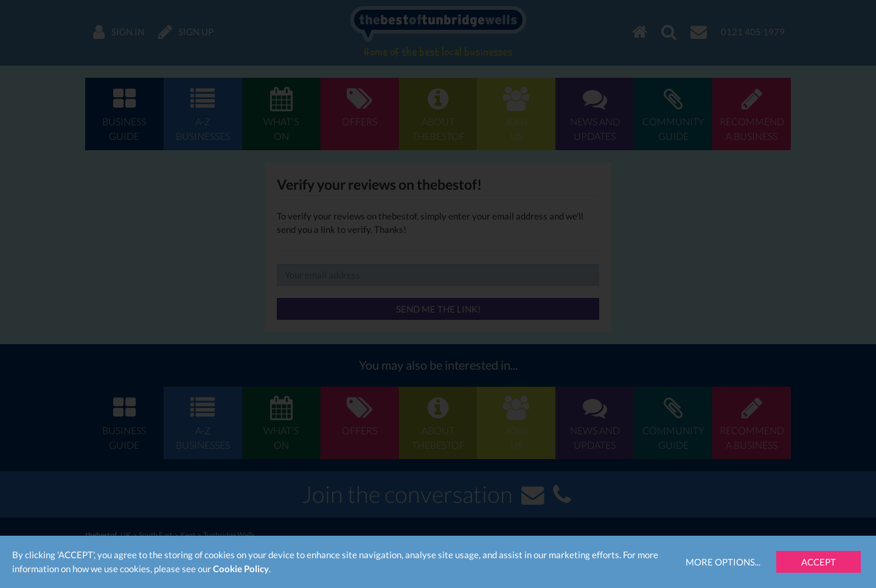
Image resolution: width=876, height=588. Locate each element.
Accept (819, 562)
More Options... (723, 562)
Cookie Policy (241, 569)
